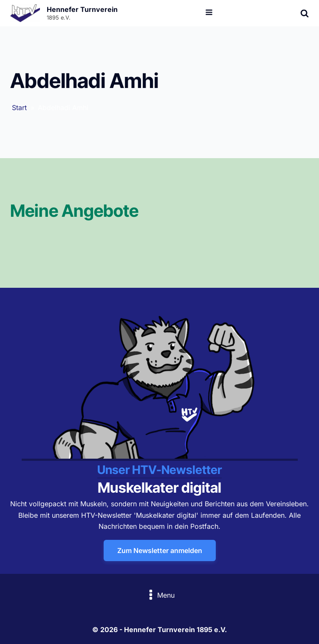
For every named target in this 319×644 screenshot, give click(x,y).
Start (19, 108)
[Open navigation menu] (209, 13)
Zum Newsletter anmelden (160, 550)
